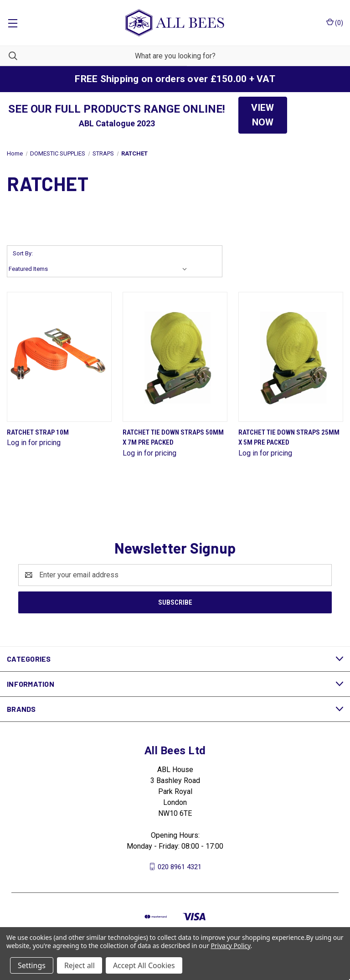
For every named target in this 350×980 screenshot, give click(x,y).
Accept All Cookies (144, 965)
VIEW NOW (262, 115)
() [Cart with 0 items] (335, 22)
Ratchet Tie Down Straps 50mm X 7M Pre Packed (173, 438)
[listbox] (100, 269)
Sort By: (23, 253)
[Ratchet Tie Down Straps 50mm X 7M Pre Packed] (175, 357)
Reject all (80, 965)
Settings (32, 965)
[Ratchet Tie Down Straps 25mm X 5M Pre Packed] (291, 357)
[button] (263, 115)
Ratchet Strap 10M (38, 432)
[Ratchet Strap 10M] (59, 357)
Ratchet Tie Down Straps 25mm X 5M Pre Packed (289, 438)
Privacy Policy (230, 946)
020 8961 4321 (180, 866)
